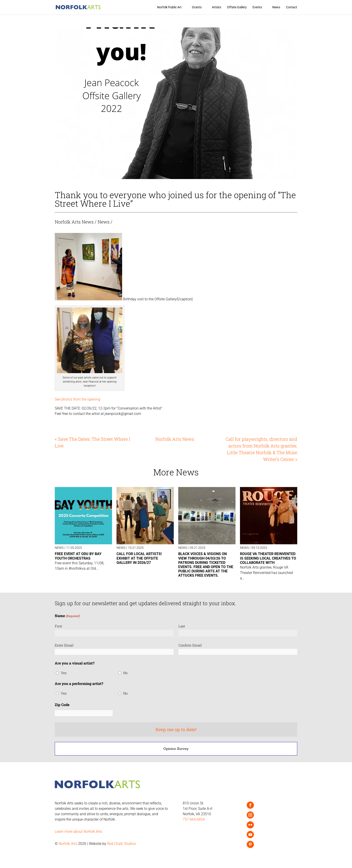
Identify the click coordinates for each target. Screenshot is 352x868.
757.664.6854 (194, 819)
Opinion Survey (176, 749)
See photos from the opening (77, 399)
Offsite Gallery (237, 7)
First (58, 626)
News (276, 7)
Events (257, 7)
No (125, 673)
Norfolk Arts (68, 844)
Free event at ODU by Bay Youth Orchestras (78, 556)
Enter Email (64, 645)
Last (182, 626)
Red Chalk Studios (121, 844)
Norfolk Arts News (74, 222)
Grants (197, 7)
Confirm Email (190, 645)
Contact (292, 7)
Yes (64, 673)
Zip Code (62, 705)
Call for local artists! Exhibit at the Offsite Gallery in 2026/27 (139, 558)
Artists (217, 7)
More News (176, 472)
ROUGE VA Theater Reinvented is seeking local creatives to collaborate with (268, 558)
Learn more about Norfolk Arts (78, 831)
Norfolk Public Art (169, 7)
